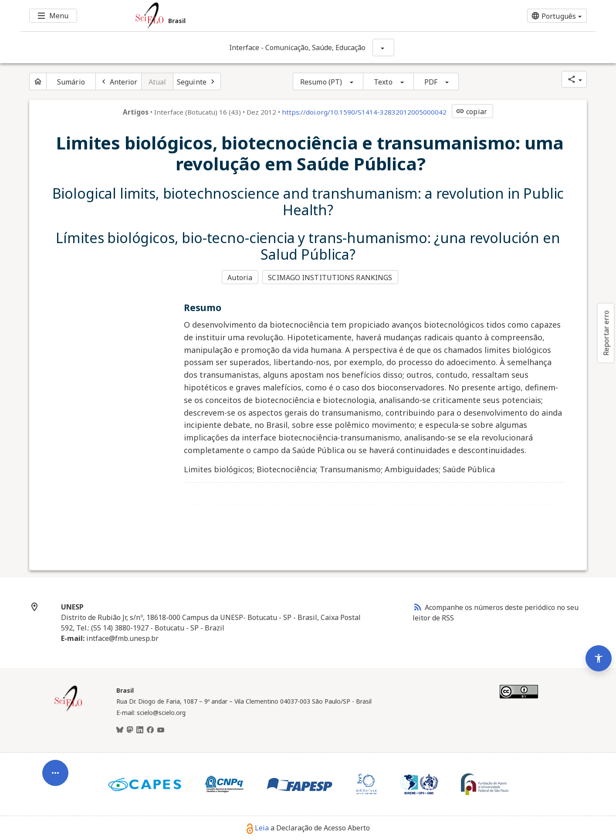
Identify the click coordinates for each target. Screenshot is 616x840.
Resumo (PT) (321, 82)
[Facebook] (150, 730)
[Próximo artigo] (197, 81)
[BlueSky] (120, 730)
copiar (471, 112)
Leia (258, 827)
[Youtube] (161, 730)
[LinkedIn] (140, 730)
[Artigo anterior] (118, 81)
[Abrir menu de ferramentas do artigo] (55, 770)
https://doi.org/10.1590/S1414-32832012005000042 (364, 112)
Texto (383, 82)
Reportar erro (606, 333)
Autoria (240, 277)
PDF (431, 82)
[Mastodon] (130, 730)
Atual (157, 82)
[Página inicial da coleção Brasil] (68, 709)
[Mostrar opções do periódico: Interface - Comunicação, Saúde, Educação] (383, 47)
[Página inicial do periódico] (38, 81)
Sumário (71, 82)
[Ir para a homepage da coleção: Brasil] (260, 16)
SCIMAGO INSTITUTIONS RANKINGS (331, 277)
